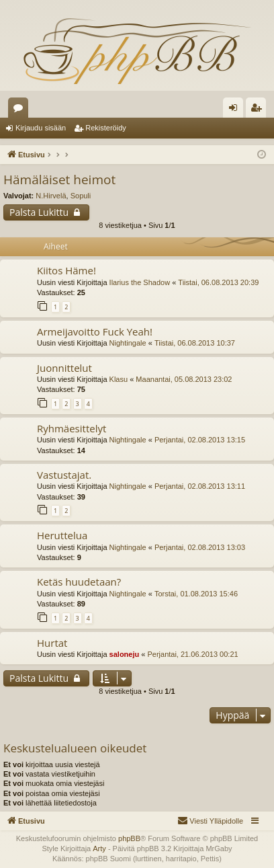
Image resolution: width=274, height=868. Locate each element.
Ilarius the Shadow (140, 282)
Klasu (119, 379)
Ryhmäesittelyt (72, 428)
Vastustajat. (64, 475)
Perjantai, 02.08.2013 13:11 (200, 486)
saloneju (125, 654)
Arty (99, 849)
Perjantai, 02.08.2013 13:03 (200, 547)
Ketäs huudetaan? (79, 582)
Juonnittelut (64, 368)
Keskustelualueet (21, 110)
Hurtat (52, 643)
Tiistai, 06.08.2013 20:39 (218, 282)
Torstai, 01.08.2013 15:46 (196, 594)
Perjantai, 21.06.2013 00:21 (192, 654)
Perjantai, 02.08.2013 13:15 (200, 440)
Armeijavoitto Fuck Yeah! (95, 331)
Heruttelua (62, 535)
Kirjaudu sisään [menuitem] (236, 110)
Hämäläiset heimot (59, 180)
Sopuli (81, 196)
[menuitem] (210, 821)
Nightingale (128, 343)
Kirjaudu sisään (41, 128)
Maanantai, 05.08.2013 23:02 (184, 379)
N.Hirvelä (51, 196)
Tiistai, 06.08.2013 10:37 (195, 343)
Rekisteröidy (106, 128)
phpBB (129, 838)
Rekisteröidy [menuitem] (259, 110)
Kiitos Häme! (66, 270)
